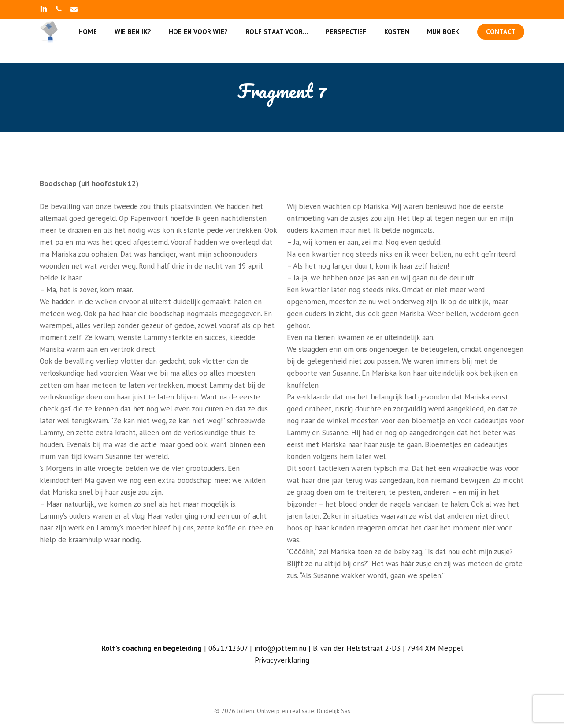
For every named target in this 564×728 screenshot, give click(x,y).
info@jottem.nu (280, 648)
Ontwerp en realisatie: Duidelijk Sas (304, 711)
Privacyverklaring (282, 660)
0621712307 (228, 648)
